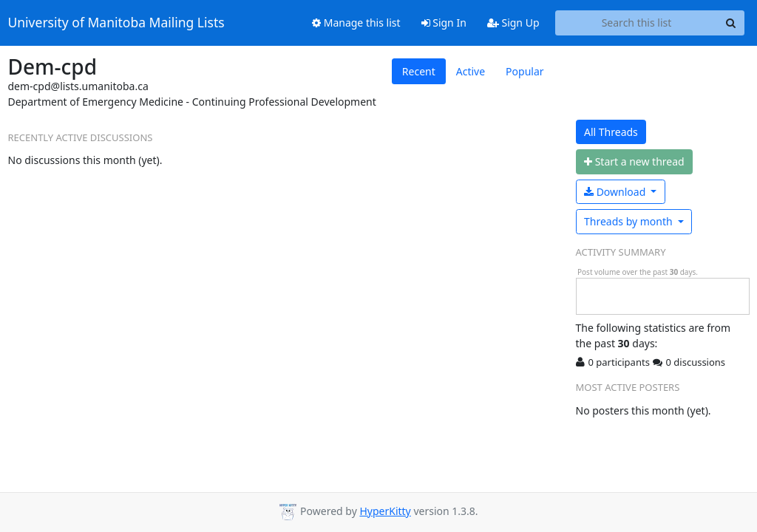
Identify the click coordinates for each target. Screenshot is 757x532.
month (629, 221)
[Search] (731, 23)
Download (616, 192)
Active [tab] (471, 71)
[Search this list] (637, 23)
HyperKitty (385, 511)
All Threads (611, 132)
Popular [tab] (525, 71)
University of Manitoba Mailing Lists (116, 23)
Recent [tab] (419, 71)
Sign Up (513, 23)
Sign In (444, 23)
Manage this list (356, 23)
